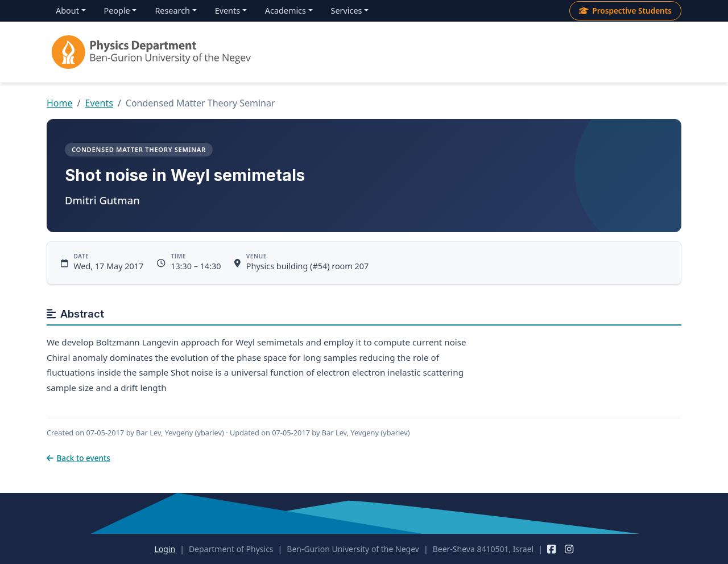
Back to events (78, 458)
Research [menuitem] (172, 11)
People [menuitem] (117, 11)
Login (165, 549)
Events (99, 103)
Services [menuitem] (347, 11)
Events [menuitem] (227, 11)
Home (60, 103)
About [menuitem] (67, 11)
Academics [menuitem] (286, 11)
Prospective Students (625, 11)
